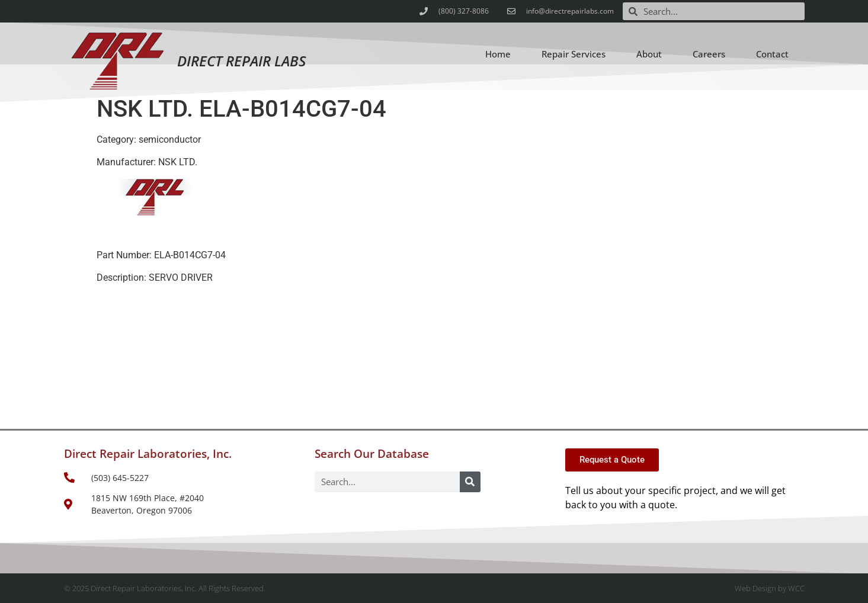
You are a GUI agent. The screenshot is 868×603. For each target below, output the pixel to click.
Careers (709, 54)
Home (498, 54)
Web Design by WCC (770, 588)
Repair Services (574, 54)
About (649, 54)
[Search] (470, 482)
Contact (772, 54)
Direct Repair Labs (241, 61)
